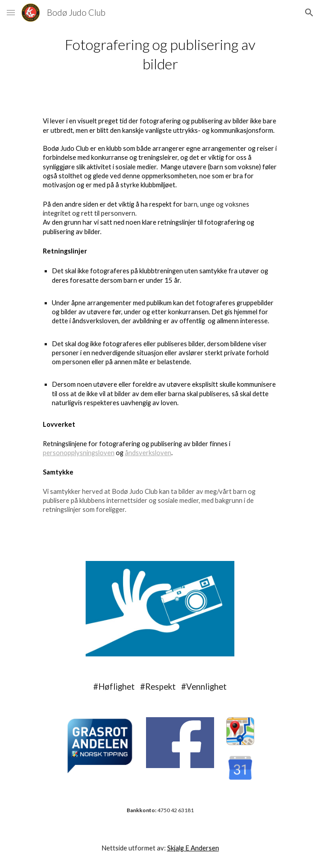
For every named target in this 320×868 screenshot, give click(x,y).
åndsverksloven (148, 453)
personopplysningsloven (79, 453)
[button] (11, 12)
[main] (160, 54)
